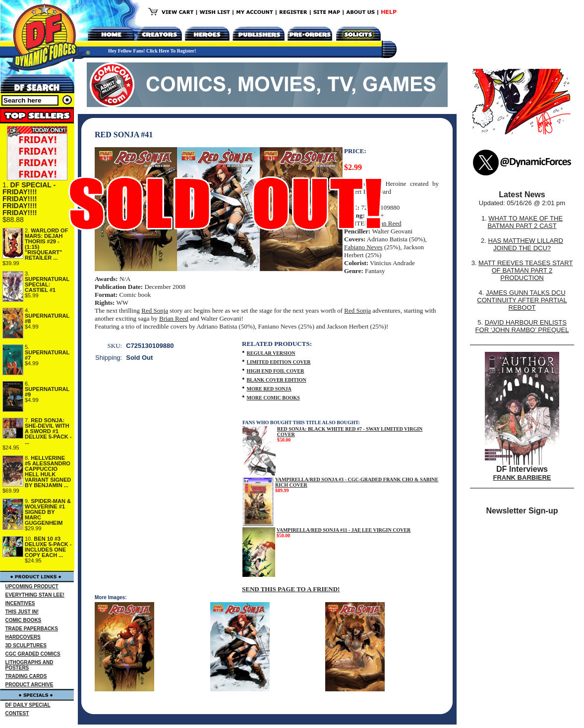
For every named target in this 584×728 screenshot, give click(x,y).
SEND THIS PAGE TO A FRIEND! (291, 589)
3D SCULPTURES (26, 645)
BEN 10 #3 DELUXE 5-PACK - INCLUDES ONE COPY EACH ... (48, 547)
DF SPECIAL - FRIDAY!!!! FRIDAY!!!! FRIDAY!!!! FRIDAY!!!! (29, 199)
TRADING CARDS (26, 676)
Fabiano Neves (363, 247)
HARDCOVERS (23, 637)
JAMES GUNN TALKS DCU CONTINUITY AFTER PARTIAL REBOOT (522, 300)
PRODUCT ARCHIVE (29, 685)
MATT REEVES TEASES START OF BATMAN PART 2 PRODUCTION (526, 270)
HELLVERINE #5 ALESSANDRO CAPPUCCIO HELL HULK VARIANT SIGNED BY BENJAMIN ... (48, 472)
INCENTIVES (20, 603)
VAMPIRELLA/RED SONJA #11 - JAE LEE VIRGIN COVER (344, 530)
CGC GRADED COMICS (33, 654)
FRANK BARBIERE (522, 477)
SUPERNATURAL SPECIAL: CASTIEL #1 (47, 284)
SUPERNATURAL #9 (47, 392)
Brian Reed (387, 223)
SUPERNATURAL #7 (47, 355)
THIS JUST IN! (22, 612)
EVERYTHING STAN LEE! (35, 595)
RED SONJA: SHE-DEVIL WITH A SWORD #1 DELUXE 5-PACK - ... (48, 431)
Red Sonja (155, 310)
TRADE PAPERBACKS (32, 629)
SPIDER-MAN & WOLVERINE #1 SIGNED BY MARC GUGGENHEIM (48, 512)
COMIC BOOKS (24, 620)
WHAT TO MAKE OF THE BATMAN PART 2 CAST (525, 222)
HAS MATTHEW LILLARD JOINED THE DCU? (526, 244)
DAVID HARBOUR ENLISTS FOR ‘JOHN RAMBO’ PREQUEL (522, 326)
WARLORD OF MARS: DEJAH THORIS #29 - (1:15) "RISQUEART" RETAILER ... (46, 244)
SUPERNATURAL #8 (47, 318)
